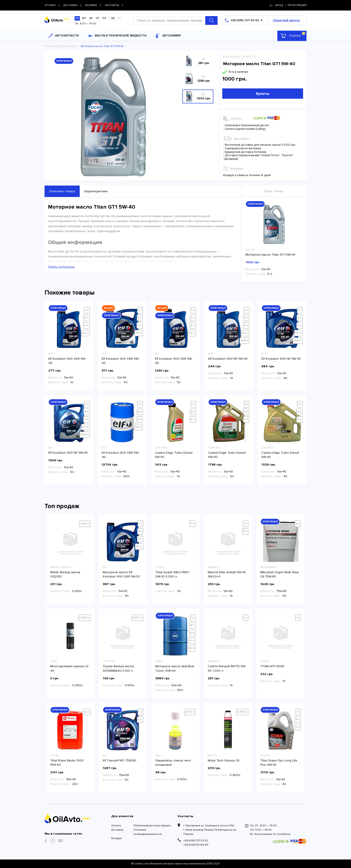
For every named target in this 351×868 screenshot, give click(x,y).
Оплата (116, 826)
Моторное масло (67, 46)
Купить (263, 94)
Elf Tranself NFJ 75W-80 (120, 760)
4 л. (87, 318)
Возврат (117, 838)
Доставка (117, 830)
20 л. (192, 640)
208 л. (244, 341)
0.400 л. (242, 712)
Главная (50, 46)
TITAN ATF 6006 (272, 666)
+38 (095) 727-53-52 (196, 841)
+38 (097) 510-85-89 (196, 845)
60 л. (85, 333)
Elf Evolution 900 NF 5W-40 (228, 359)
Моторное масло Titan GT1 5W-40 (271, 255)
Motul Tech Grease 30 (224, 760)
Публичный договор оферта (152, 826)
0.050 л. (85, 618)
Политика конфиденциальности (148, 832)
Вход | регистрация (288, 5)
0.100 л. (85, 524)
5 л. (86, 325)
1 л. (87, 310)
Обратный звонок (286, 20)
